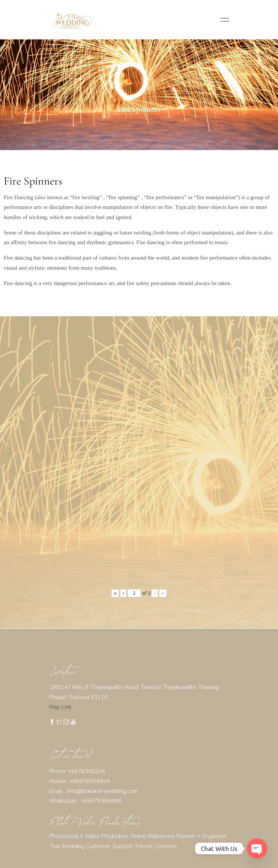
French (144, 846)
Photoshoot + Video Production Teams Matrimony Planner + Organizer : (139, 836)
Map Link (60, 707)
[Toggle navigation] (222, 20)
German (167, 846)
